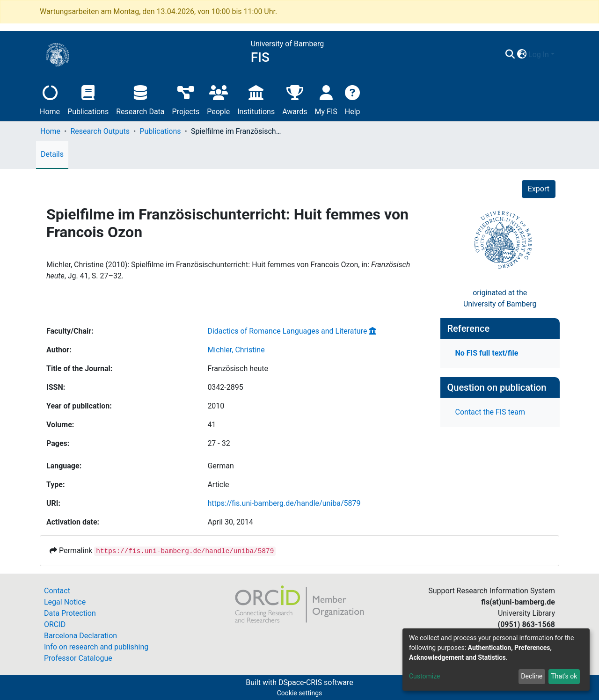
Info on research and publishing (96, 647)
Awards (295, 99)
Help (353, 99)
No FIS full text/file (487, 353)
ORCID (55, 624)
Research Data (140, 99)
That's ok (564, 676)
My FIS (326, 99)
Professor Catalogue (78, 658)
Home (50, 99)
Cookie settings (300, 693)
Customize (424, 676)
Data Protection (70, 613)
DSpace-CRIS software (316, 682)
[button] (522, 55)
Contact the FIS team (490, 412)
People (218, 99)
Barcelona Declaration (80, 636)
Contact (57, 591)
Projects (186, 99)
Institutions (256, 99)
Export (539, 189)
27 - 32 (219, 443)
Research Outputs (100, 131)
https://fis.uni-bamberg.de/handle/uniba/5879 (284, 503)
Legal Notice (65, 602)
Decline (532, 676)
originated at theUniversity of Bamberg (500, 298)
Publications (88, 99)
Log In (539, 55)
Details (52, 154)
